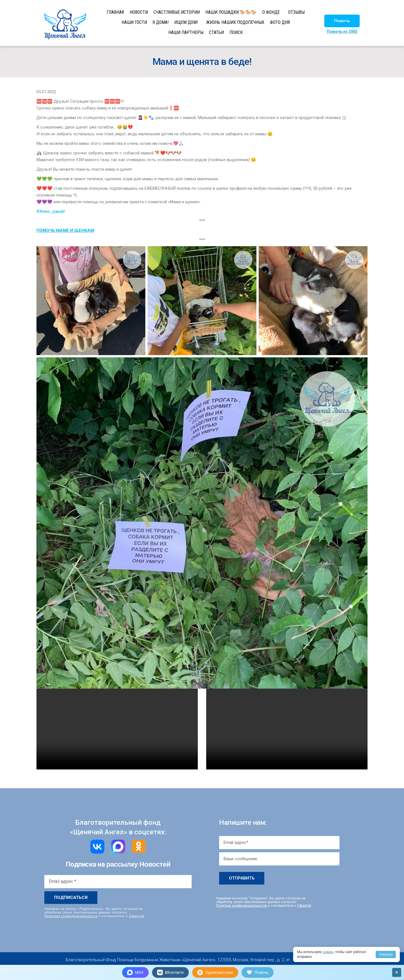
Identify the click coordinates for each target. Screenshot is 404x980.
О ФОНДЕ (271, 12)
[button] (342, 21)
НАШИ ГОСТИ (134, 22)
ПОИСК (236, 32)
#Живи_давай (50, 211)
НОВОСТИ (139, 12)
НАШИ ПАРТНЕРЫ (186, 32)
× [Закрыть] (397, 972)
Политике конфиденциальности (71, 916)
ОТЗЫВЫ (296, 12)
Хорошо (386, 954)
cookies (328, 952)
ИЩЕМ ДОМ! (186, 22)
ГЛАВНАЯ (115, 12)
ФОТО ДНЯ (280, 22)
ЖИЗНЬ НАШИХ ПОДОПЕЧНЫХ (235, 22)
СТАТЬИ (216, 32)
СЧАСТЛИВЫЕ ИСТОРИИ (177, 12)
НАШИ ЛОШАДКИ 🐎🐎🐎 (231, 12)
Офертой (137, 916)
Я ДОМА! (161, 22)
